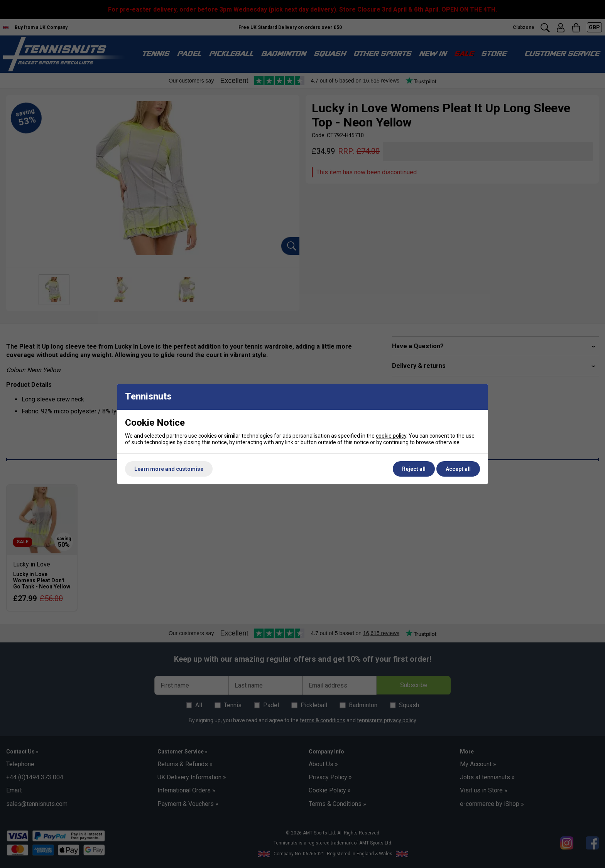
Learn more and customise (169, 469)
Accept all (458, 469)
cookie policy (391, 436)
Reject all (414, 469)
